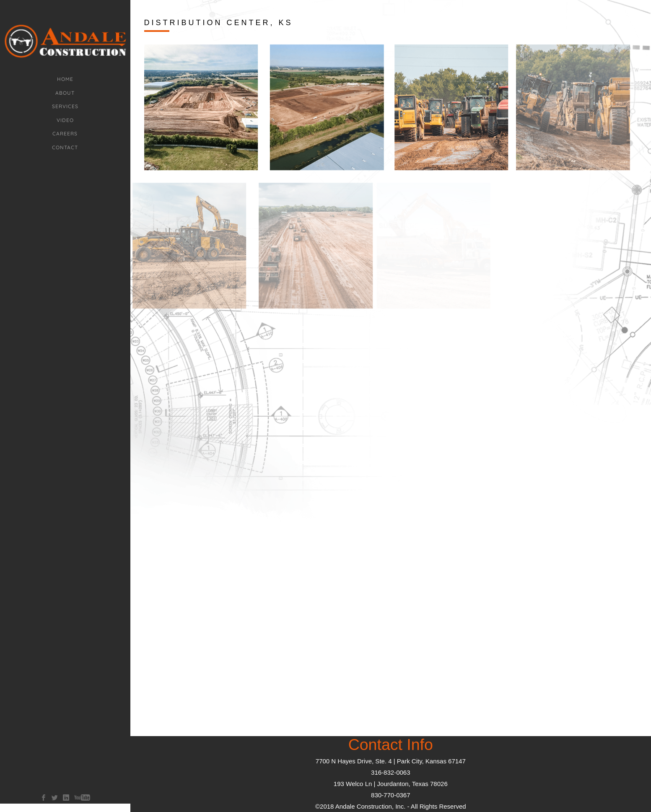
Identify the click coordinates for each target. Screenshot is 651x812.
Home (65, 79)
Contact (65, 147)
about (65, 93)
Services (65, 106)
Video (65, 120)
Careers (65, 134)
